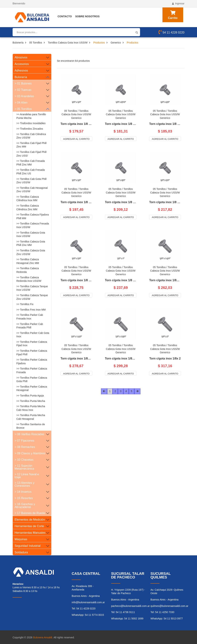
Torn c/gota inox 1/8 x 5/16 (121, 124)
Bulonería (18, 43)
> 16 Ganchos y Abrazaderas (25, 506)
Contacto (65, 16)
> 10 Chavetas (24, 460)
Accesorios (22, 64)
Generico (116, 43)
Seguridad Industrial (27, 546)
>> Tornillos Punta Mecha (31, 401)
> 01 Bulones (23, 83)
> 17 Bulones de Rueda (30, 513)
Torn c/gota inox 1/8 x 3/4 (165, 202)
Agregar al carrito (76, 139)
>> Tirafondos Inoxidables (31, 123)
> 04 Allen (21, 103)
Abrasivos (21, 57)
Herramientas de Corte (29, 526)
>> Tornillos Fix (25, 304)
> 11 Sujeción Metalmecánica (24, 467)
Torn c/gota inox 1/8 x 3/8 (165, 124)
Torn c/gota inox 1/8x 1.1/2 (76, 359)
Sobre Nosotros (87, 16)
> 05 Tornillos (23, 109)
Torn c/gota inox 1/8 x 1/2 (76, 202)
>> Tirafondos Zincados (30, 129)
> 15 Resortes (24, 498)
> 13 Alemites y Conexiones (24, 484)
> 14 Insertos (23, 492)
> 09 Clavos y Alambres (30, 453)
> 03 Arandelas (24, 96)
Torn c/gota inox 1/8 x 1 (121, 280)
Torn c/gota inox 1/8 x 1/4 (76, 124)
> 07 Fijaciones (24, 441)
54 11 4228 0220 (171, 33)
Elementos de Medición (30, 520)
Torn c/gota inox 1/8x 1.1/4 (165, 280)
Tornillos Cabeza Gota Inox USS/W (68, 43)
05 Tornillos (36, 43)
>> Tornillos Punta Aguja (30, 396)
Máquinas (21, 539)
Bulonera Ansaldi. (43, 637)
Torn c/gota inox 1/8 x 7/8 (76, 280)
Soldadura (21, 552)
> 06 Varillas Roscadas (29, 434)
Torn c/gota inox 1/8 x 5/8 (121, 202)
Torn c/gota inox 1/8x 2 (165, 359)
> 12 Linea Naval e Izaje (27, 476)
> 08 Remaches (25, 447)
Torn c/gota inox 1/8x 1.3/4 (121, 359)
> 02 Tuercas (23, 90)
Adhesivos (21, 71)
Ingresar (178, 3)
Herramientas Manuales (30, 533)
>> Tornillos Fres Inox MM (31, 310)
